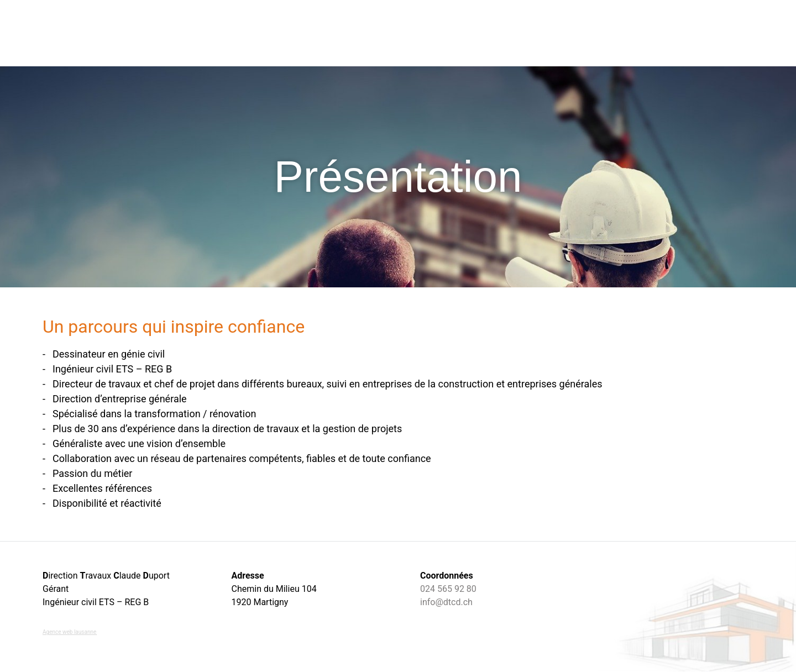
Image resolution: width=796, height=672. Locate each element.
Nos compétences (413, 33)
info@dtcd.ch (446, 602)
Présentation (640, 33)
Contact (701, 33)
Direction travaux (320, 33)
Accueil (251, 33)
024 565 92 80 (448, 589)
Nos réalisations (503, 33)
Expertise (575, 33)
